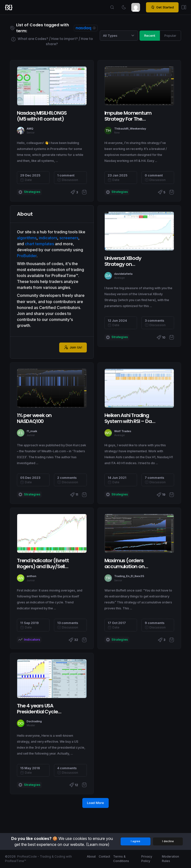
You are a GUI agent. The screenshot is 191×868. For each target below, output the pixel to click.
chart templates (39, 244)
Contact (104, 856)
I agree (136, 841)
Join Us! (73, 347)
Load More (95, 803)
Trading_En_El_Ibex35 (129, 576)
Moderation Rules (170, 859)
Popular (170, 35)
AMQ (30, 129)
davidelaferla (123, 274)
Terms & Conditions (121, 859)
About (91, 856)
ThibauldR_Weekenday (130, 129)
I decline (168, 841)
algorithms (27, 238)
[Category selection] (119, 35)
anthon (31, 576)
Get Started (162, 7)
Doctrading (34, 721)
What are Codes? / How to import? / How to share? (52, 41)
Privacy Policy (147, 859)
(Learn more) (98, 844)
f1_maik (32, 431)
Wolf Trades (123, 431)
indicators (48, 238)
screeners (69, 238)
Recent (150, 35)
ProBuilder (27, 256)
